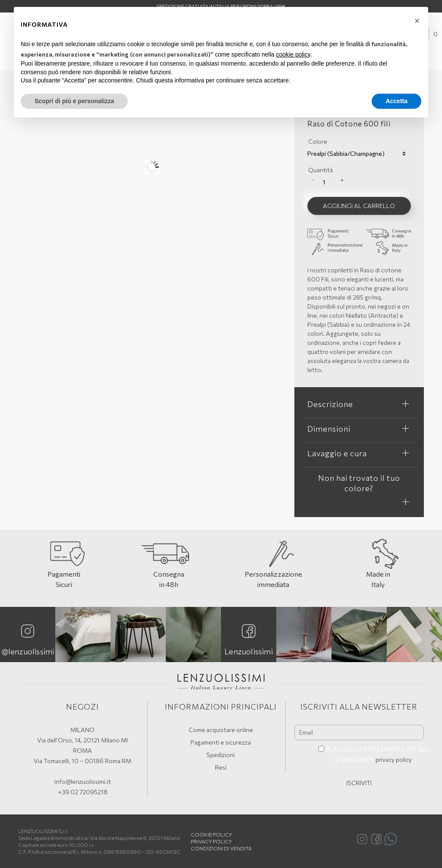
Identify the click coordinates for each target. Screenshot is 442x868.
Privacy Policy (211, 841)
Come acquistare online (221, 730)
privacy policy (394, 759)
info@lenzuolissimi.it (83, 781)
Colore (318, 141)
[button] (417, 21)
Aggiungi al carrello (359, 206)
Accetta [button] (396, 101)
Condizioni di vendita (221, 848)
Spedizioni (221, 755)
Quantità (320, 170)
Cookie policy (211, 834)
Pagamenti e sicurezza (221, 742)
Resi (221, 767)
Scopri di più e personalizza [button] (74, 101)
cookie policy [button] (293, 54)
